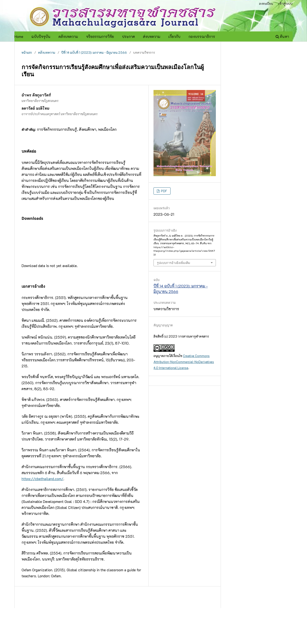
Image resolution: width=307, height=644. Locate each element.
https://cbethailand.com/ (42, 479)
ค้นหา (282, 36)
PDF (164, 191)
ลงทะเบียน (266, 3)
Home (19, 36)
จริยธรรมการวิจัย (100, 36)
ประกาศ (128, 36)
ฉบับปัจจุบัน (41, 36)
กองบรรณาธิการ (202, 36)
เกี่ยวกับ (174, 36)
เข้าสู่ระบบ (286, 3)
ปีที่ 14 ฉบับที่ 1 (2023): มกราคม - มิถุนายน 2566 (94, 52)
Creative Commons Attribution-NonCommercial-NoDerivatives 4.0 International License (184, 362)
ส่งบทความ (152, 36)
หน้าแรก (27, 52)
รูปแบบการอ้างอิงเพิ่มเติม (174, 263)
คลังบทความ (68, 36)
